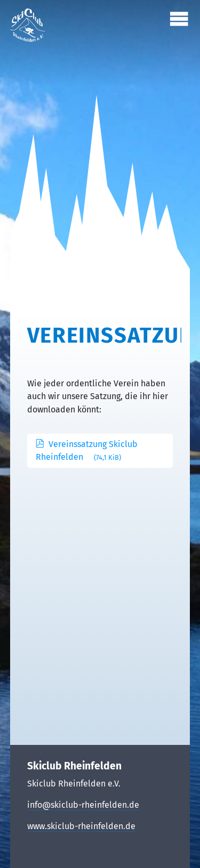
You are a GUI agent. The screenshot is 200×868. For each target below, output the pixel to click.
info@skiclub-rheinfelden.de (83, 805)
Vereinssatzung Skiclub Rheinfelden (87, 451)
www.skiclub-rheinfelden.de (81, 826)
